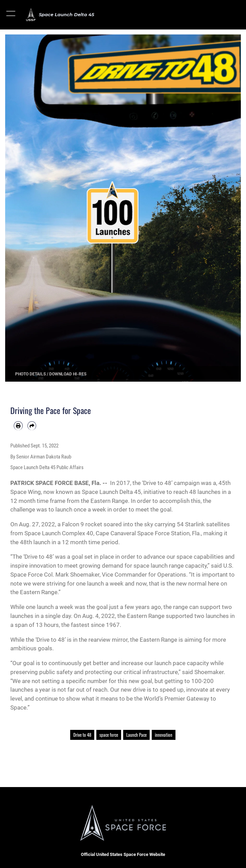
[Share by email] (32, 426)
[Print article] (18, 426)
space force (109, 735)
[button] (11, 15)
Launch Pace (136, 735)
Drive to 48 (82, 735)
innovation (164, 735)
